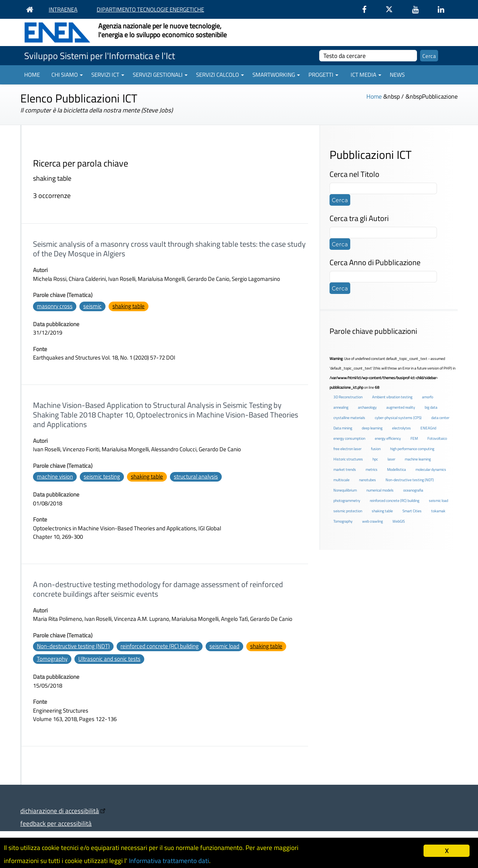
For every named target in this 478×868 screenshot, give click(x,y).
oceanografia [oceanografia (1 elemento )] (413, 490)
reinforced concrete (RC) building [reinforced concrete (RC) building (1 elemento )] (395, 501)
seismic (92, 306)
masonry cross (55, 306)
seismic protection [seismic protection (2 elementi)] (348, 511)
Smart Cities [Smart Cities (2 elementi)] (412, 511)
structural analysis (196, 476)
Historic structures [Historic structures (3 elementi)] (348, 459)
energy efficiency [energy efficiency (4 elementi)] (388, 438)
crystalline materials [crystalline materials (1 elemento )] (349, 418)
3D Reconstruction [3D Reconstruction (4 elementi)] (348, 397)
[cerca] (368, 56)
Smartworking (276, 75)
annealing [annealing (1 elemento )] (341, 407)
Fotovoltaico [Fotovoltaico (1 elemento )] (437, 438)
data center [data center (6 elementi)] (440, 418)
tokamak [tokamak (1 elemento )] (438, 511)
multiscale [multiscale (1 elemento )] (341, 480)
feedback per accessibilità (56, 823)
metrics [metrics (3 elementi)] (372, 469)
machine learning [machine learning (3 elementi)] (418, 459)
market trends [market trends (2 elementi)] (345, 469)
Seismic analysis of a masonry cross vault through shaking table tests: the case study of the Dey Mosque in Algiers (169, 249)
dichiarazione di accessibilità (60, 811)
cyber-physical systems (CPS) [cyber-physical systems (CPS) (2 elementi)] (398, 418)
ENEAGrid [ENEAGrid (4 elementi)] (428, 428)
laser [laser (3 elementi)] (391, 459)
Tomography (52, 659)
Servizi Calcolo (220, 75)
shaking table (129, 306)
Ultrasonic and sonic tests (109, 659)
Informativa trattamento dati (169, 861)
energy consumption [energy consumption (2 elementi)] (349, 438)
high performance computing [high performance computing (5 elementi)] (412, 449)
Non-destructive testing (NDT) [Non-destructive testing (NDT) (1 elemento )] (410, 480)
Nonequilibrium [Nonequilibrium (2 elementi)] (345, 490)
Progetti (323, 75)
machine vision (55, 476)
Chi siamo (67, 75)
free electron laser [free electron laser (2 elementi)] (347, 449)
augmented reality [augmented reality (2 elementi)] (401, 407)
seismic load (224, 646)
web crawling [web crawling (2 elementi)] (373, 521)
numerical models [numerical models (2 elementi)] (380, 490)
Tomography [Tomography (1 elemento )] (343, 521)
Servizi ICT (108, 75)
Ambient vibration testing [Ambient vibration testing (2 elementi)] (392, 397)
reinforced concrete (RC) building (160, 646)
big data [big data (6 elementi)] (431, 407)
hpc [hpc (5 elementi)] (375, 459)
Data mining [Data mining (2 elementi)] (343, 428)
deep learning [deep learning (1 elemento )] (372, 428)
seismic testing (102, 476)
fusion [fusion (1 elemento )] (376, 449)
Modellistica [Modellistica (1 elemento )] (396, 469)
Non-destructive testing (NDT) (73, 646)
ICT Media (366, 75)
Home (32, 75)
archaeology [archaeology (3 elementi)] (367, 407)
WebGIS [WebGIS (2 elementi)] (399, 521)
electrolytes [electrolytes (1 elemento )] (401, 428)
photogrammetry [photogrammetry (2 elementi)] (347, 501)
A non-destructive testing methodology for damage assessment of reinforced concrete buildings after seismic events (158, 589)
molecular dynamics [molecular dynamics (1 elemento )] (431, 469)
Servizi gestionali (160, 75)
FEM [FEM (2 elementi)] (414, 438)
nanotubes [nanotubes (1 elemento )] (368, 480)
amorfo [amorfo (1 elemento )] (428, 397)
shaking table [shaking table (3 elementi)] (382, 511)
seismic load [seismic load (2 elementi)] (438, 501)
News (397, 75)
